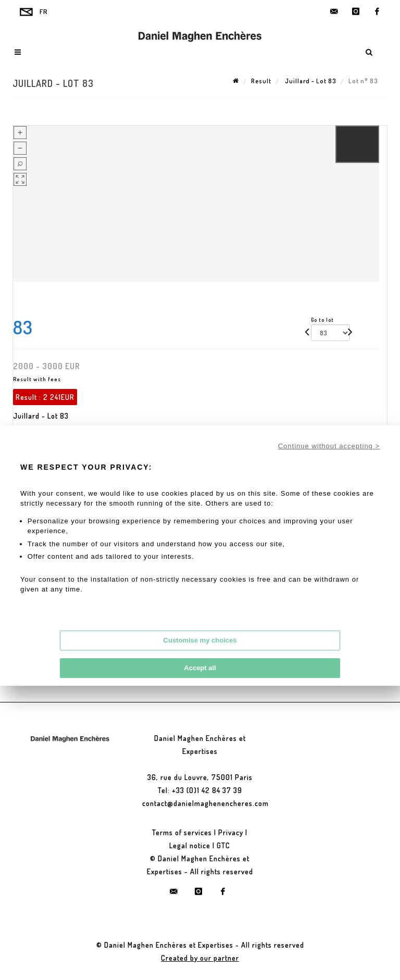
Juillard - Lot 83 (310, 81)
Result (261, 81)
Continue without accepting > (329, 446)
